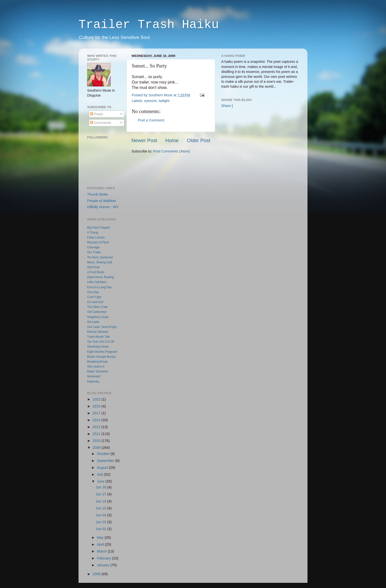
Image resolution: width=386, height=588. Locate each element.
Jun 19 (102, 501)
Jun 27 (102, 494)
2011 (97, 434)
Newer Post (144, 140)
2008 (97, 574)
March (102, 551)
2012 (97, 427)
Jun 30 (102, 487)
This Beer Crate (97, 307)
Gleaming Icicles (98, 347)
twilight (164, 101)
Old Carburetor (97, 312)
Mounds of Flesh (98, 242)
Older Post (199, 140)
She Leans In (96, 367)
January (104, 565)
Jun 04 (102, 515)
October (104, 454)
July (101, 474)
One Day (93, 292)
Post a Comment (151, 120)
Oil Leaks (93, 322)
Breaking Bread (97, 362)
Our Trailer (94, 252)
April (101, 544)
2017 (97, 413)
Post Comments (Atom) (172, 151)
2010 (97, 441)
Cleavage (93, 247)
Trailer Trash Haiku (149, 25)
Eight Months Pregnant (102, 352)
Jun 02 (102, 529)
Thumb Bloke (98, 194)
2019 (97, 406)
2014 (97, 420)
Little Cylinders (97, 282)
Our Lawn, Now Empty (102, 327)
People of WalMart (102, 201)
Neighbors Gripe (98, 317)
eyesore (150, 101)
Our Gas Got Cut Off (101, 342)
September (106, 461)
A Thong (93, 233)
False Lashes (96, 237)
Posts (96, 114)
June (101, 481)
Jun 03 (102, 522)
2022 (97, 399)
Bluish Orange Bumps (102, 357)
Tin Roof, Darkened (100, 257)
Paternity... (94, 382)
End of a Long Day (99, 287)
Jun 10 (102, 508)
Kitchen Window (98, 332)
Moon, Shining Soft (100, 262)
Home (172, 140)
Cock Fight (94, 297)
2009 (97, 448)
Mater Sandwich (98, 371)
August (103, 468)
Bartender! (94, 376)
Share (226, 106)
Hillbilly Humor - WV (103, 207)
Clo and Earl (95, 302)
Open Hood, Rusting (101, 277)
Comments (101, 123)
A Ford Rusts (96, 272)
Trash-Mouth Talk (98, 337)
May (101, 538)
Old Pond (93, 267)
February (105, 558)
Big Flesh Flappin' (99, 228)
